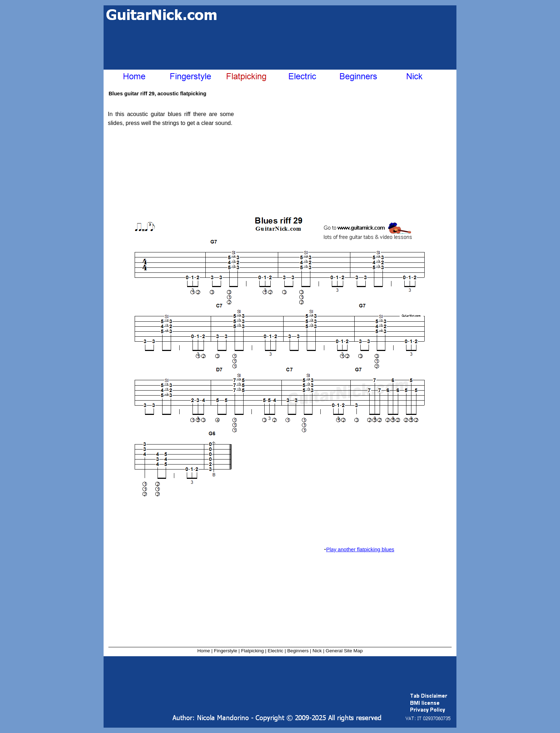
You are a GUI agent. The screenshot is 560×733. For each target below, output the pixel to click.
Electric (276, 651)
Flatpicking (252, 651)
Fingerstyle (226, 651)
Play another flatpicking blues (360, 549)
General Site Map (344, 651)
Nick (317, 651)
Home (204, 651)
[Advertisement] (283, 46)
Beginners (298, 651)
